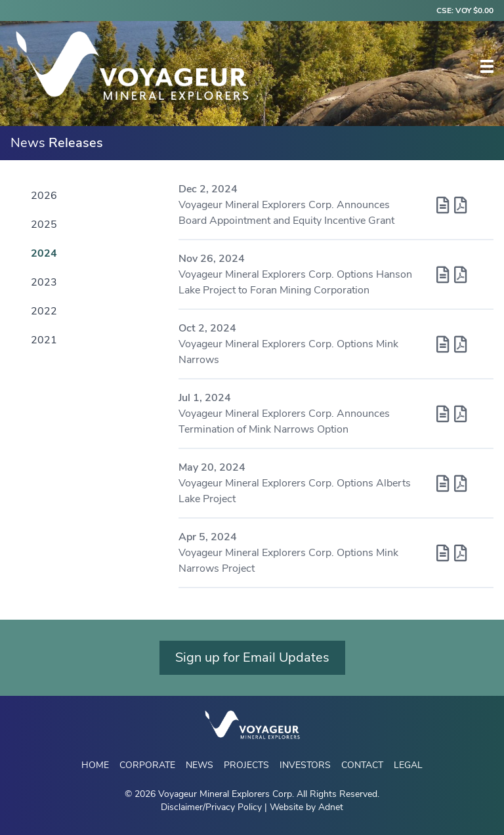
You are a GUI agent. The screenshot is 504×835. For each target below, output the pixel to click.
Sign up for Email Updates (252, 657)
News (199, 765)
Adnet (331, 807)
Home (95, 765)
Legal (408, 765)
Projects (246, 765)
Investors (305, 765)
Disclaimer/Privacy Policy (211, 807)
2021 (44, 340)
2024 (44, 253)
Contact (362, 765)
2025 (44, 225)
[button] (487, 66)
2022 (44, 311)
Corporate (147, 765)
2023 (44, 282)
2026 (44, 196)
